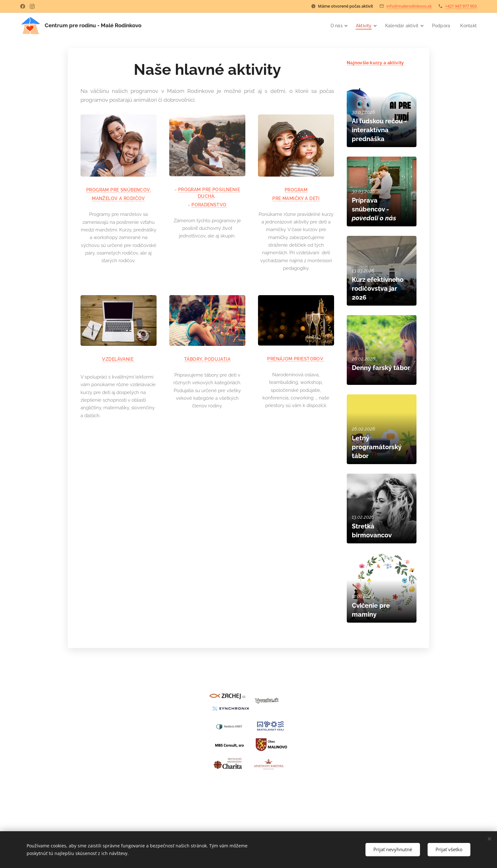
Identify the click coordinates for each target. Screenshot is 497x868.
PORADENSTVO (209, 205)
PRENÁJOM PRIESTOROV (296, 359)
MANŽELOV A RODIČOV (119, 199)
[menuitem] (334, 26)
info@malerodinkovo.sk (409, 6)
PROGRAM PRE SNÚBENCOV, (119, 190)
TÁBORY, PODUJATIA (207, 359)
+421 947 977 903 (461, 6)
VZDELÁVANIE (118, 359)
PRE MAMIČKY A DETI (296, 198)
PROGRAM (190, 190)
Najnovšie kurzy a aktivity (375, 63)
